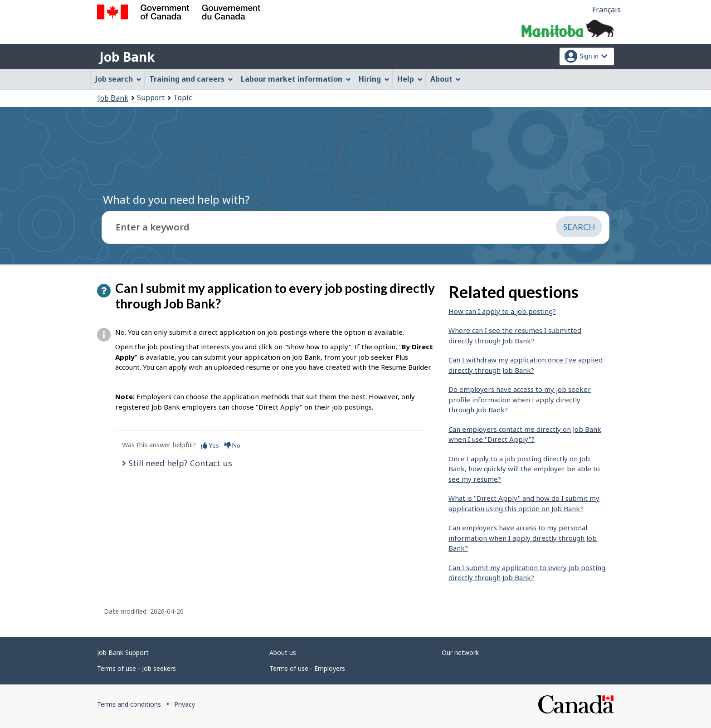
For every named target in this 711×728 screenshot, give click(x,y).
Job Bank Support (123, 652)
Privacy (185, 704)
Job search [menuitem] (118, 79)
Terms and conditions (129, 704)
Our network (460, 652)
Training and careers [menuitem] (191, 79)
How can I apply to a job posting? (502, 311)
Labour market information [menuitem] (296, 79)
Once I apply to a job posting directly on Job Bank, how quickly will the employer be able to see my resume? (524, 469)
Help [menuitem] (410, 79)
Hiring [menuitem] (374, 79)
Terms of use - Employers (307, 668)
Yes (210, 445)
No (232, 445)
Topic (183, 98)
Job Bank (127, 57)
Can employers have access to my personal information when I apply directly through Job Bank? (523, 538)
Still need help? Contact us (179, 463)
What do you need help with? (176, 199)
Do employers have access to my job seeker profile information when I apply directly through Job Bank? (520, 399)
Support (151, 98)
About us (283, 652)
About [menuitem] (446, 79)
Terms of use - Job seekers (136, 668)
